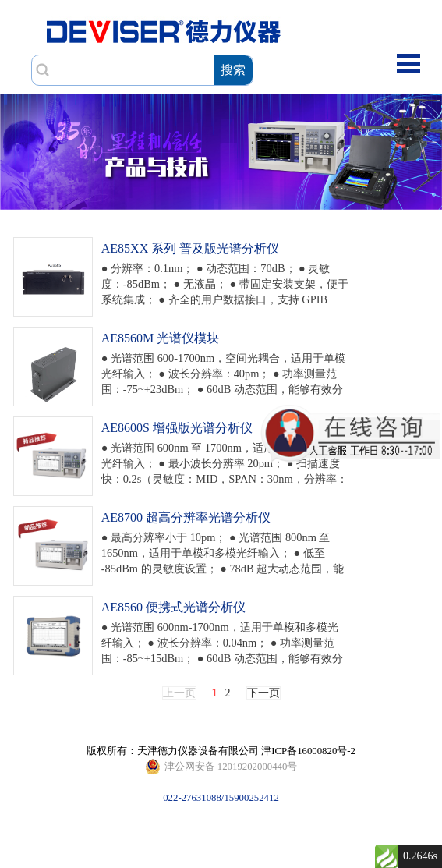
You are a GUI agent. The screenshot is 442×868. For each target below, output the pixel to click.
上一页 (179, 693)
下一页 (263, 693)
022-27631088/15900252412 (221, 767)
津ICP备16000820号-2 (308, 751)
